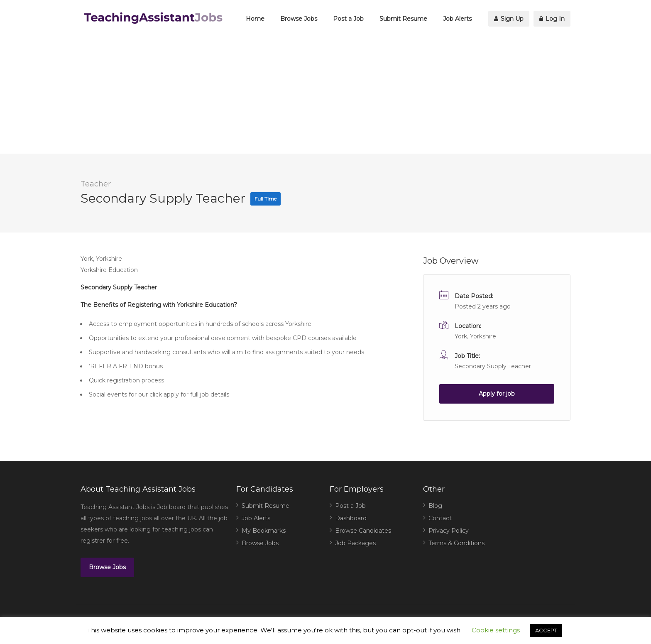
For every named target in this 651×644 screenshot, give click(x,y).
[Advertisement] (325, 95)
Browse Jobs (299, 19)
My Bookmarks (264, 531)
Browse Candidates (363, 531)
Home (255, 19)
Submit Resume (403, 19)
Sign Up (509, 19)
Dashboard (351, 518)
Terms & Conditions (456, 543)
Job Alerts (457, 19)
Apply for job (497, 394)
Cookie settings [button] (496, 630)
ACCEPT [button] (546, 630)
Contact (440, 518)
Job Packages (355, 543)
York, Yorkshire (475, 336)
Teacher (96, 184)
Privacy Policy (449, 531)
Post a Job (348, 19)
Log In (552, 19)
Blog (435, 506)
